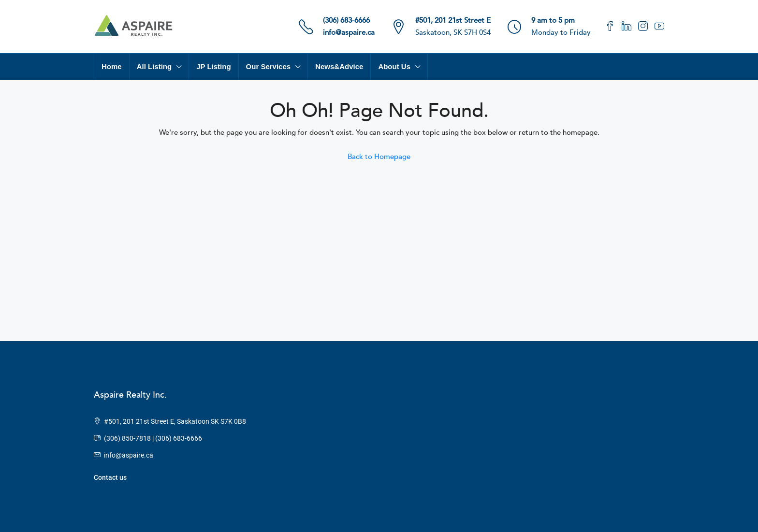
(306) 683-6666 (346, 20)
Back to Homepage (379, 157)
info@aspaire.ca (349, 32)
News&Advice (339, 66)
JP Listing (213, 66)
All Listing (154, 66)
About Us (394, 66)
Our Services (269, 66)
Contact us (110, 477)
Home (112, 66)
